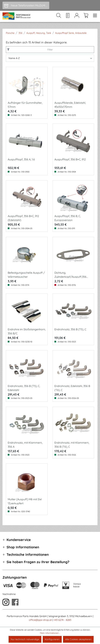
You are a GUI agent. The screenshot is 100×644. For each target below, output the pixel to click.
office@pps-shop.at (40, 620)
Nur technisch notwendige (25, 639)
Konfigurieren (52, 639)
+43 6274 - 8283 (62, 620)
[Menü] (94, 16)
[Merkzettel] (68, 16)
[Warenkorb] (86, 16)
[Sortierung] (50, 58)
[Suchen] (59, 16)
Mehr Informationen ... (50, 633)
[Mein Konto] (77, 16)
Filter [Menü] (49, 50)
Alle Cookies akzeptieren (78, 639)
